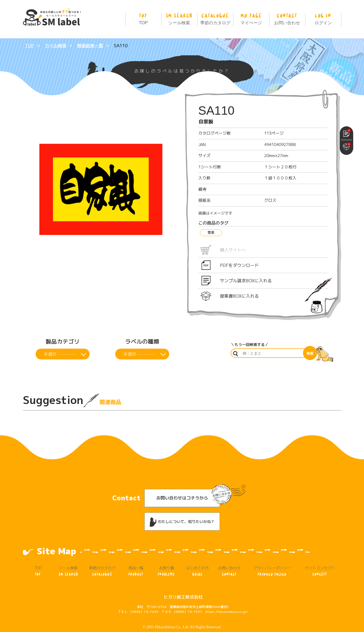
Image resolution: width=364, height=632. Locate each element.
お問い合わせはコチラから (182, 487)
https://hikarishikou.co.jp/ (227, 600)
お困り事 (166, 560)
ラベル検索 (56, 46)
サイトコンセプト (320, 560)
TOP (143, 18)
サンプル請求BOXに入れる (246, 281)
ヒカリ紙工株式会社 (183, 586)
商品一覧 (136, 560)
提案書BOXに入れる (239, 296)
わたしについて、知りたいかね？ (182, 511)
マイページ (251, 18)
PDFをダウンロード (239, 265)
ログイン (323, 18)
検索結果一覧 (90, 46)
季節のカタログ (215, 18)
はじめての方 (198, 560)
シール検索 (179, 18)
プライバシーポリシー (272, 560)
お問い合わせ (287, 18)
